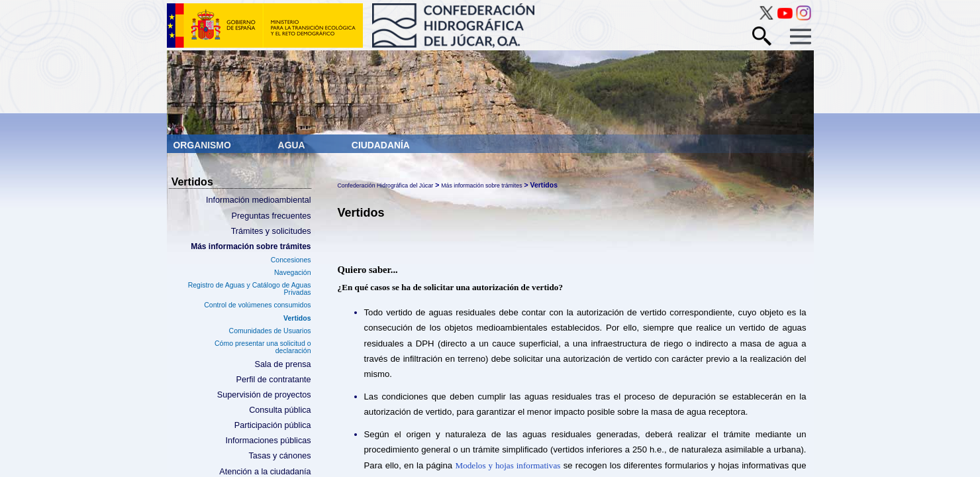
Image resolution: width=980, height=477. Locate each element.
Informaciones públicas (268, 441)
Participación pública (273, 425)
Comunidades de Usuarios (270, 331)
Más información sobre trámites (251, 246)
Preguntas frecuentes (271, 216)
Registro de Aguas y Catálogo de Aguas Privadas (250, 289)
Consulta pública (280, 410)
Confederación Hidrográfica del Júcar (386, 185)
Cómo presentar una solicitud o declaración (263, 347)
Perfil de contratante (274, 380)
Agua (293, 145)
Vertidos (297, 318)
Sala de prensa (283, 364)
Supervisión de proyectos (264, 395)
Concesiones (291, 260)
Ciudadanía (381, 145)
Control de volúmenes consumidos (257, 305)
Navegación (293, 272)
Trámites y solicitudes (271, 231)
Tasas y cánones (279, 456)
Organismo (204, 145)
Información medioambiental (259, 200)
